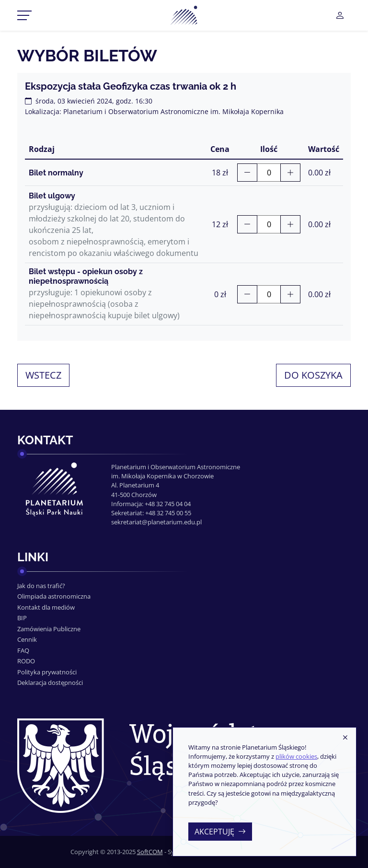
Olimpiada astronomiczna (54, 596)
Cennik (27, 639)
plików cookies (296, 756)
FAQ (23, 650)
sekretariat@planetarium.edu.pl (156, 522)
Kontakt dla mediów (46, 607)
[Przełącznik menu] (24, 15)
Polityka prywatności (47, 672)
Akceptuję (220, 832)
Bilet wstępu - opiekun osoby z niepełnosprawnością (86, 276)
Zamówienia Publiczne (49, 629)
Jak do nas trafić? (41, 586)
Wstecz (43, 375)
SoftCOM (150, 852)
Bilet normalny (56, 173)
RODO (26, 661)
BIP (22, 618)
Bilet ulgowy (52, 196)
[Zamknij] (345, 738)
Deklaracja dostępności (50, 683)
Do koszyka (313, 375)
